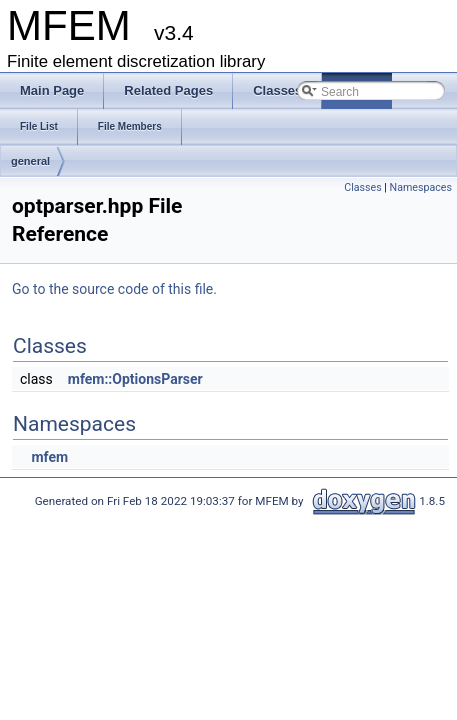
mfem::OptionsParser (135, 379)
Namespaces (421, 187)
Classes (362, 187)
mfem (49, 457)
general (30, 161)
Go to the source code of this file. (114, 289)
